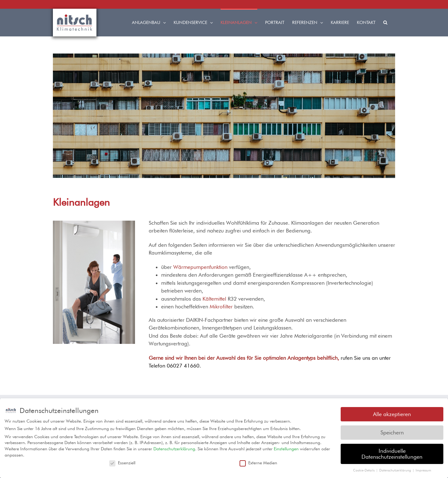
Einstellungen (286, 448)
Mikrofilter (221, 307)
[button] (385, 22)
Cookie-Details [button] (364, 469)
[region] (224, 116)
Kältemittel (214, 299)
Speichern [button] (392, 431)
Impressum (423, 469)
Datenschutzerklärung (174, 448)
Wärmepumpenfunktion (200, 267)
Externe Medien (258, 462)
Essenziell (122, 462)
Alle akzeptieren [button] (392, 413)
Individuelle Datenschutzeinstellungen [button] (392, 453)
